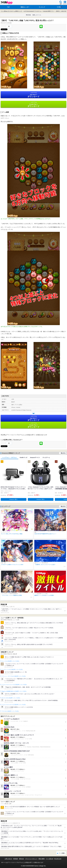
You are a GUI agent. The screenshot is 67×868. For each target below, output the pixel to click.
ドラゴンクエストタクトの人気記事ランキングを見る (14, 705)
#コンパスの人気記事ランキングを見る (10, 661)
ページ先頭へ (62, 853)
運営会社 (22, 859)
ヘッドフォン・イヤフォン (10, 457)
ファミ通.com (49, 859)
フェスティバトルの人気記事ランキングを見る (12, 669)
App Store (33, 95)
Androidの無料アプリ (48, 11)
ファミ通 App (7, 3)
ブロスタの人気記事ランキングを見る (10, 711)
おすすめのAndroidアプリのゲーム (33, 11)
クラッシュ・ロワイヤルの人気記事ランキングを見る (14, 676)
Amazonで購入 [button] (14, 499)
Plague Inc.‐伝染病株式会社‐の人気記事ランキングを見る (14, 691)
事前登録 (28, 15)
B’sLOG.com (58, 859)
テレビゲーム (46, 457)
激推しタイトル (37, 15)
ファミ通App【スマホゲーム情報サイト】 (11, 11)
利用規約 (16, 859)
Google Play (33, 104)
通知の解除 (42, 859)
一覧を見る (63, 453)
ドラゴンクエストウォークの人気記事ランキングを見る (14, 685)
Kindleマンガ (23, 457)
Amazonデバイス (35, 457)
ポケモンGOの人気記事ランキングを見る (11, 698)
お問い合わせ (8, 859)
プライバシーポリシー (31, 859)
